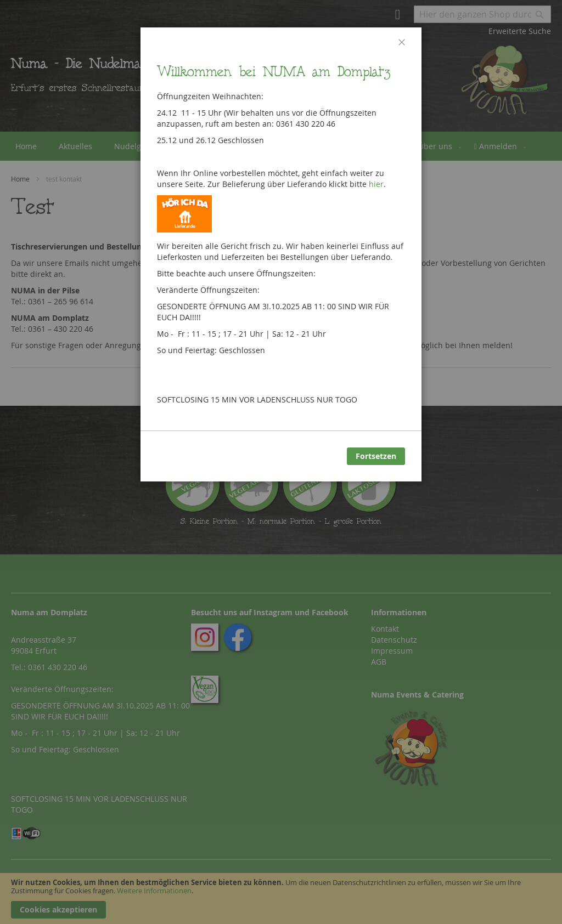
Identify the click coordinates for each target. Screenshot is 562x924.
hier (376, 184)
